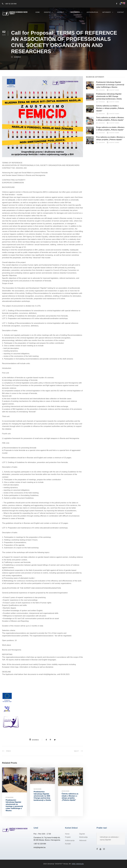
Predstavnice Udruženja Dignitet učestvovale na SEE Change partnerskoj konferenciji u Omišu (42, 796)
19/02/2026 (102, 133)
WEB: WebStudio (78, 864)
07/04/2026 (10, 797)
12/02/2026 (102, 143)
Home (38, 12)
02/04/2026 (38, 789)
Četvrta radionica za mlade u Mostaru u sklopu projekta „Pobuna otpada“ (70, 797)
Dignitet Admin (114, 90)
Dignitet (47, 12)
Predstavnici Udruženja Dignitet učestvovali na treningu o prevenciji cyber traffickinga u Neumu (14, 805)
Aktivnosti (107, 12)
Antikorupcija (92, 12)
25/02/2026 (66, 791)
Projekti (61, 12)
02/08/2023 (17, 57)
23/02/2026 (102, 123)
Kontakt (121, 12)
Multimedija (75, 12)
